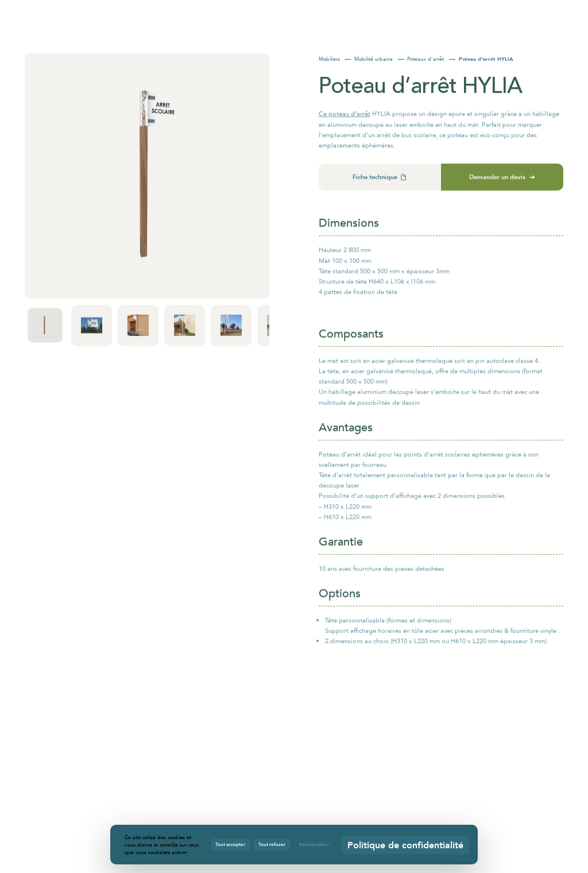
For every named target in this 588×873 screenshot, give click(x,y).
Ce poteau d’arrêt (345, 118)
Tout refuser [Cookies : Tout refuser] (272, 844)
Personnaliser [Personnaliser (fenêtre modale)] (314, 844)
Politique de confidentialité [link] (405, 845)
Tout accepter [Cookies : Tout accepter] (230, 844)
